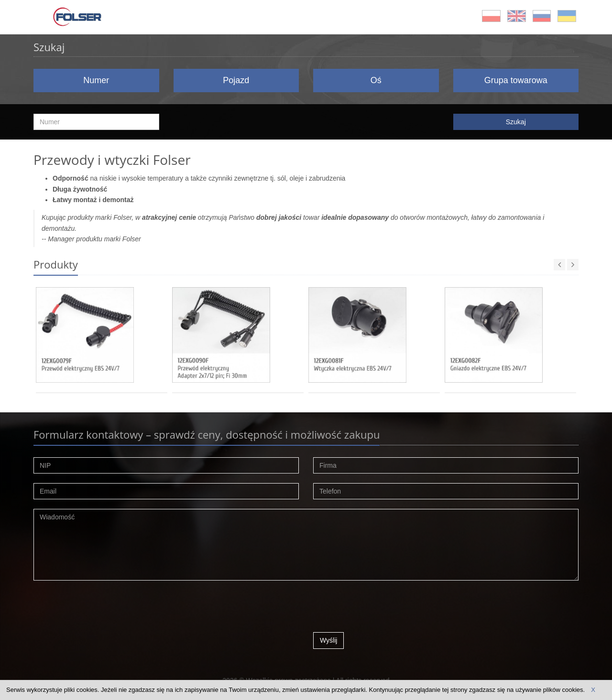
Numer (96, 80)
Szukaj (516, 122)
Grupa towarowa (516, 80)
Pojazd (236, 80)
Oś (376, 80)
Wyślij (328, 640)
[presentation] (386, 609)
